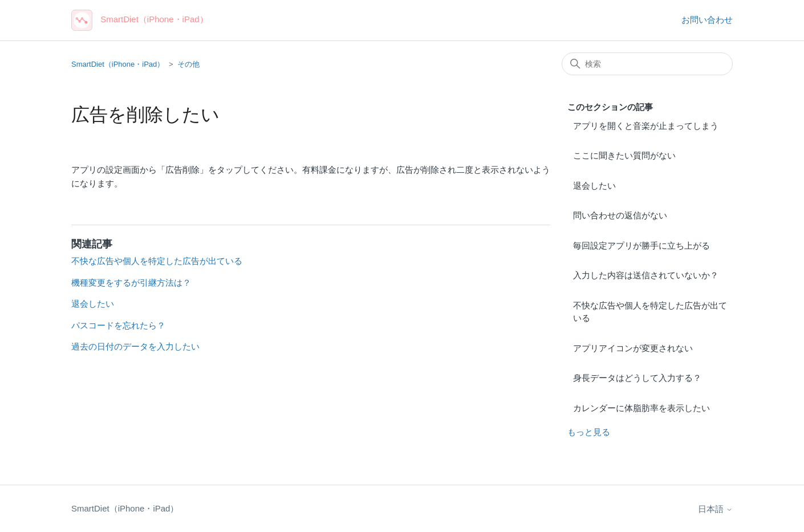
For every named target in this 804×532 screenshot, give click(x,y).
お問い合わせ (707, 20)
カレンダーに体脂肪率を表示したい (641, 408)
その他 (188, 64)
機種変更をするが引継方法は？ (131, 283)
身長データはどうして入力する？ (637, 378)
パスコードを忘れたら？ (118, 325)
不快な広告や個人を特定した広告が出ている (650, 312)
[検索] (647, 64)
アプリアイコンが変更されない (633, 348)
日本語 (715, 509)
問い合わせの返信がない (620, 215)
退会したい (594, 186)
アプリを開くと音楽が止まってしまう (646, 126)
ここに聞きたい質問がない (624, 155)
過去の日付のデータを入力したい (135, 346)
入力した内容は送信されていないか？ (646, 275)
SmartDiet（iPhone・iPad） (118, 64)
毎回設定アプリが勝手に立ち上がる (641, 245)
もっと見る (589, 432)
